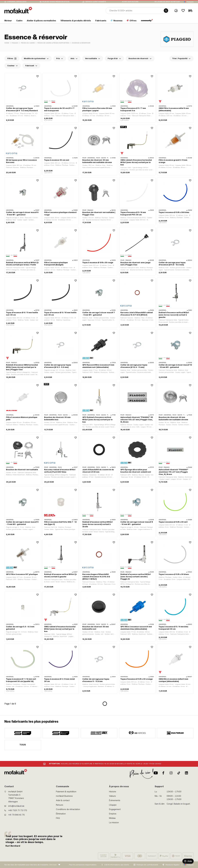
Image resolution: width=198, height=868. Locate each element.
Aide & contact (63, 800)
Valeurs (112, 796)
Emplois (113, 814)
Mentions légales (173, 865)
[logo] (18, 10)
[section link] (8, 21)
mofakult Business (64, 796)
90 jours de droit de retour (167, 2)
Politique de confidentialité (147, 865)
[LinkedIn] (186, 773)
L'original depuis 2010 (17, 2)
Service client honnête (96, 2)
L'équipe (113, 805)
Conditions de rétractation (68, 809)
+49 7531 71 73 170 (18, 810)
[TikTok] (179, 773)
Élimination (61, 814)
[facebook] (163, 773)
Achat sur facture (130, 2)
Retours (60, 805)
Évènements (115, 800)
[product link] (23, 98)
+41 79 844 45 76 (16, 815)
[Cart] (190, 11)
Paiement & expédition (66, 792)
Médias (112, 818)
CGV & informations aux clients (117, 865)
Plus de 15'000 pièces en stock (56, 2)
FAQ (58, 818)
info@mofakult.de (16, 806)
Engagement (115, 809)
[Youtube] (156, 773)
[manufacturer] (23, 733)
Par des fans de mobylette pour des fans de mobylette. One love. (31, 865)
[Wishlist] (183, 11)
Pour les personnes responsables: (83, 865)
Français (190, 2)
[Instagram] (171, 773)
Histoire (113, 792)
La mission (114, 823)
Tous (23, 745)
